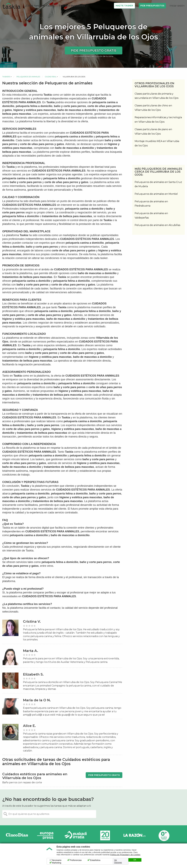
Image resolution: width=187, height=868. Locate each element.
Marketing (57, 863)
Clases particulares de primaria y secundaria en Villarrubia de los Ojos (156, 96)
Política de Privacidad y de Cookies (125, 855)
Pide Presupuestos (152, 6)
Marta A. (31, 651)
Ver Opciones (118, 861)
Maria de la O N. (37, 700)
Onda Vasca (164, 835)
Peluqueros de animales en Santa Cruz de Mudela (158, 184)
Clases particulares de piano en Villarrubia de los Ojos (153, 132)
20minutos (105, 835)
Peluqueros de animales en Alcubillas (157, 225)
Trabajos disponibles (72, 6)
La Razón (134, 835)
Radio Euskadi (76, 835)
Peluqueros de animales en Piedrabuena (151, 204)
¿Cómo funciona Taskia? (40, 6)
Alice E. (29, 726)
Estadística (95, 860)
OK (135, 860)
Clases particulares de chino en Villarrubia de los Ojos (153, 108)
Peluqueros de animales (28, 77)
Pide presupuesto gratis (94, 50)
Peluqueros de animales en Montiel (156, 194)
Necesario (57, 860)
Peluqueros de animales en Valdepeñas (151, 215)
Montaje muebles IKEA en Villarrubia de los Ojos (157, 143)
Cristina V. (32, 622)
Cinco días (17, 835)
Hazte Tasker (124, 6)
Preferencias (76, 860)
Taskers (6, 77)
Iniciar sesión (177, 6)
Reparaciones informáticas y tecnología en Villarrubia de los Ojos (158, 120)
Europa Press (46, 835)
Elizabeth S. (33, 674)
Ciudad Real (51, 77)
